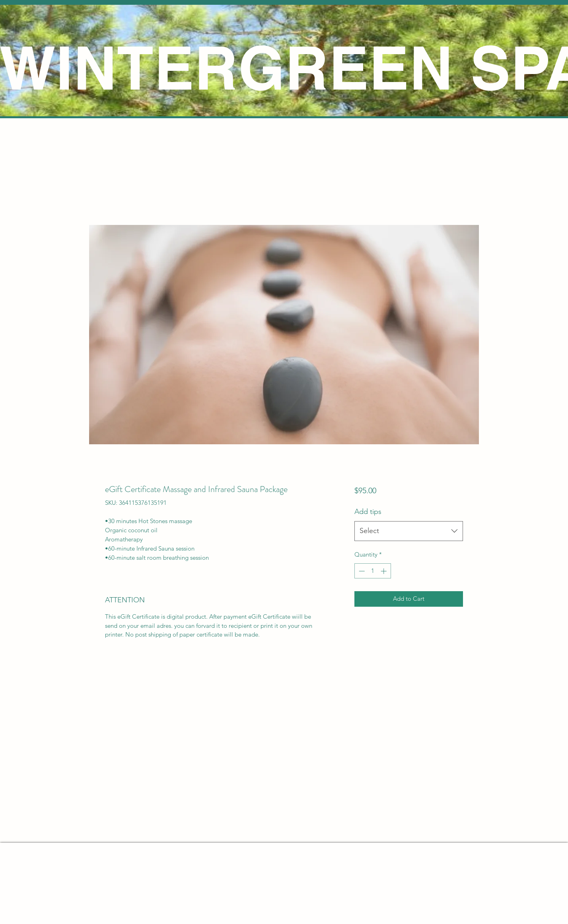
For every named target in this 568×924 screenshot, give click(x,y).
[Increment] (384, 571)
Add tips (368, 512)
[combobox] (409, 531)
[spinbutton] (373, 571)
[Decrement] (361, 571)
